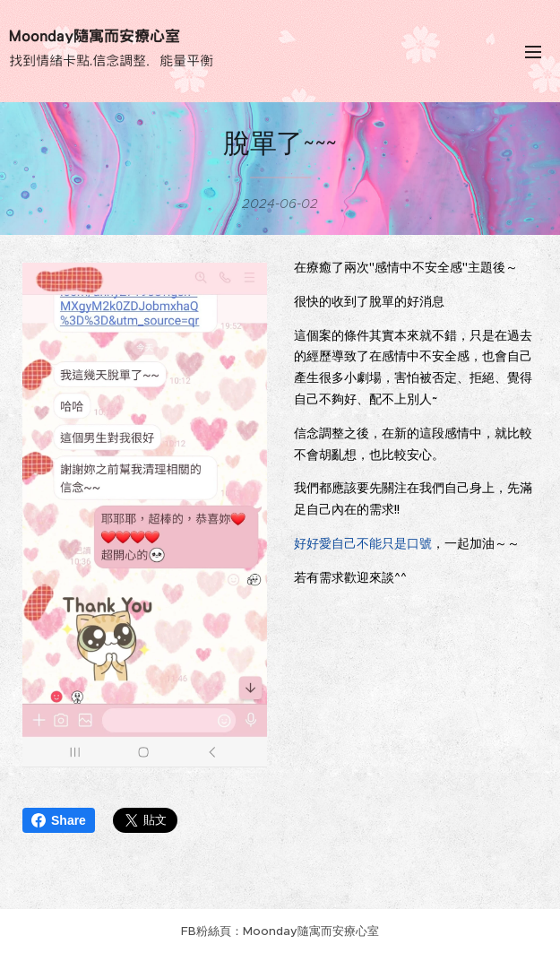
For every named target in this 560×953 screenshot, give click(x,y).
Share (59, 820)
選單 (533, 52)
